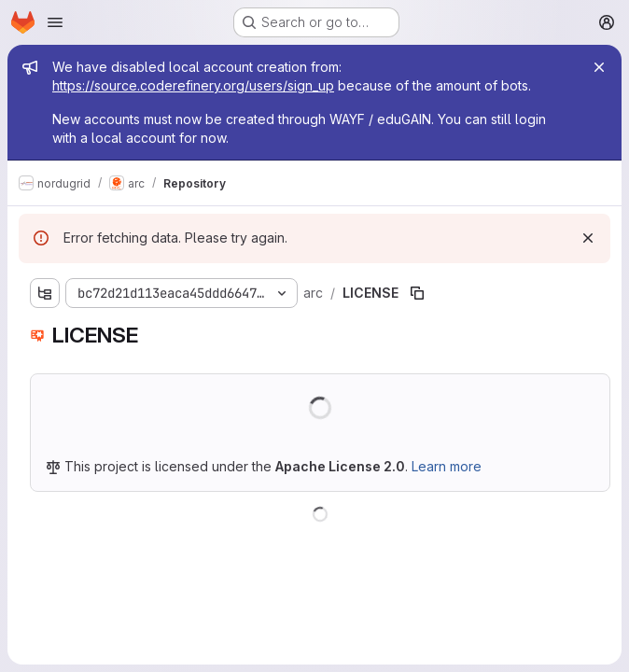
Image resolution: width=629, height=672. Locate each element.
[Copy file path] (417, 293)
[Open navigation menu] (55, 22)
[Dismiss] (588, 238)
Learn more (447, 466)
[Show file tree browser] (45, 293)
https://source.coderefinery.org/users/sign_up (193, 85)
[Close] (599, 67)
